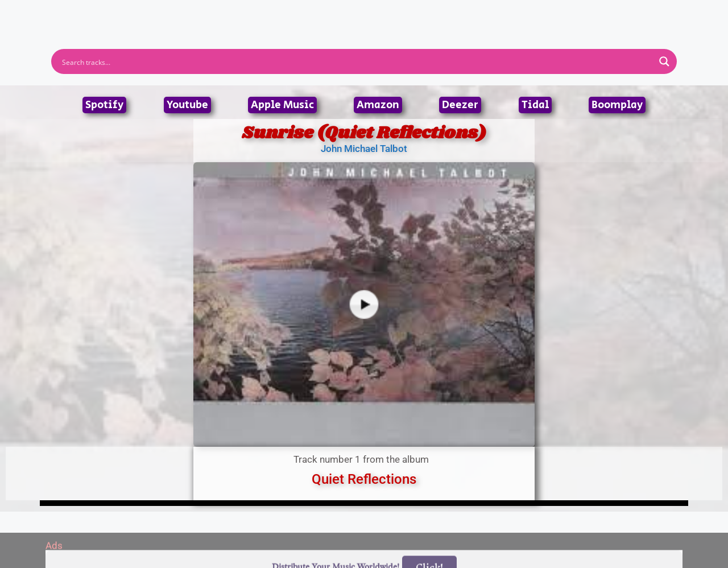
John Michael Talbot (364, 149)
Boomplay (617, 105)
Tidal (535, 105)
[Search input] (357, 61)
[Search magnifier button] (664, 61)
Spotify (104, 105)
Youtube (187, 105)
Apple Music (282, 105)
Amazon (378, 105)
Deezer (460, 105)
